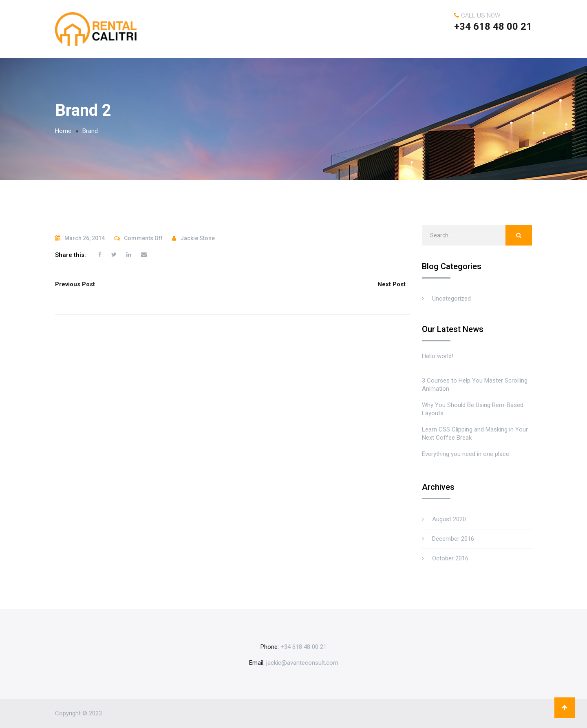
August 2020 (449, 519)
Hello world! (438, 356)
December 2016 (453, 539)
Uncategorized (451, 299)
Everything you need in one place (466, 454)
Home (63, 131)
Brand (90, 131)
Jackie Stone (198, 238)
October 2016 (450, 558)
